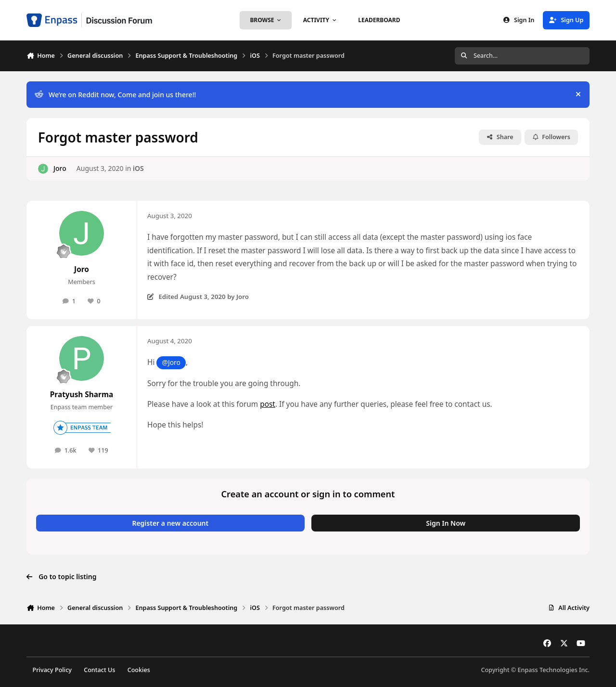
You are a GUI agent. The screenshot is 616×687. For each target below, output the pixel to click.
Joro (60, 168)
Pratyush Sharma (82, 395)
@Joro (171, 362)
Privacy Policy (52, 670)
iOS (138, 168)
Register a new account (170, 523)
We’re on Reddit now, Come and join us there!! (115, 95)
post (268, 404)
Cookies (139, 670)
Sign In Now (446, 523)
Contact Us (99, 670)
